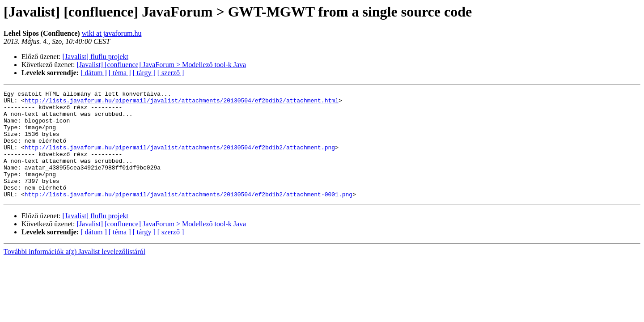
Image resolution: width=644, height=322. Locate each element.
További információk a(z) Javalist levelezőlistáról (74, 273)
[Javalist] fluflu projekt (96, 57)
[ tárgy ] (144, 73)
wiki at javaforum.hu (112, 33)
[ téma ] (120, 73)
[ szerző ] (171, 73)
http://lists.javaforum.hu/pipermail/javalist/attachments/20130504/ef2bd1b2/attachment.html (182, 103)
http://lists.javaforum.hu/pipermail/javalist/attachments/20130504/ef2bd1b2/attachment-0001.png (189, 216)
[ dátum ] (94, 73)
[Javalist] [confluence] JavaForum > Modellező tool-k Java (162, 65)
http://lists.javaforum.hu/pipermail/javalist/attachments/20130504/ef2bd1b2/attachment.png (180, 159)
